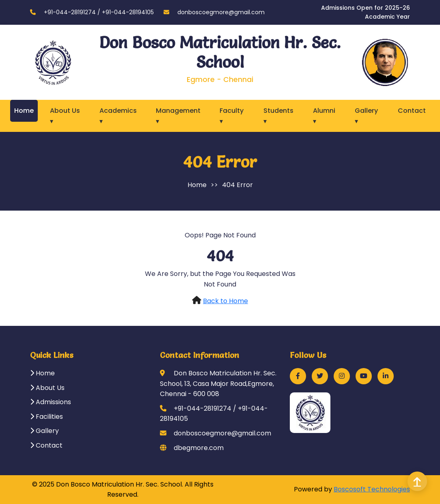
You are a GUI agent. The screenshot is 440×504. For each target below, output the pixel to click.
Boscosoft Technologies (372, 489)
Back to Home (225, 301)
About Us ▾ (65, 116)
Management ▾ (178, 116)
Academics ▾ (118, 116)
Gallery (44, 431)
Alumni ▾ (324, 116)
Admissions (51, 402)
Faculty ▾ (232, 116)
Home (24, 111)
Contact (412, 111)
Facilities (46, 417)
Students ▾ (278, 116)
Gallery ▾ (366, 116)
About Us (47, 388)
